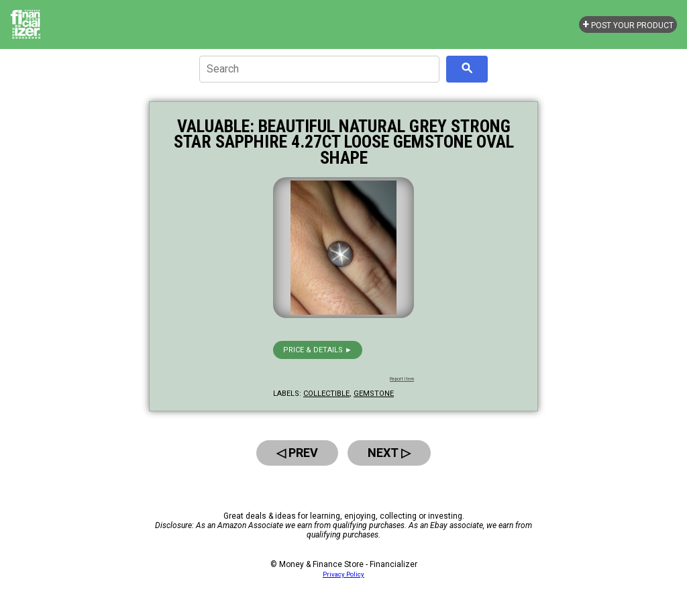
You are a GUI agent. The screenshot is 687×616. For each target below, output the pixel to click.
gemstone (374, 394)
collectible (326, 394)
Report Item (402, 379)
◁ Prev (297, 453)
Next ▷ (389, 453)
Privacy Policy (343, 574)
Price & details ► (318, 350)
